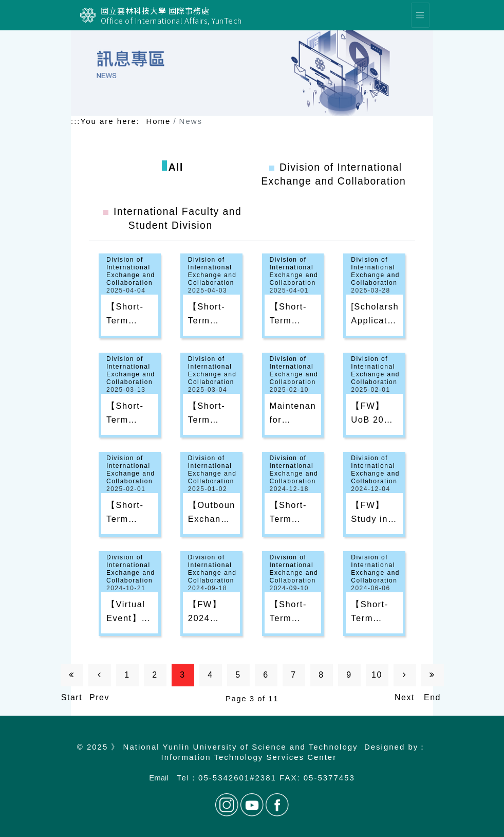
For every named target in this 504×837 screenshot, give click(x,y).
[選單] (420, 15)
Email (159, 778)
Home (158, 121)
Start (72, 678)
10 (377, 675)
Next (405, 678)
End (432, 678)
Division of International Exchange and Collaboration (131, 271)
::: (76, 121)
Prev (99, 678)
